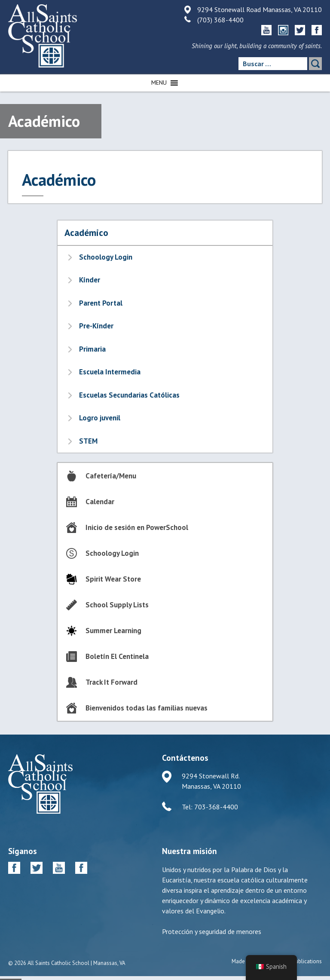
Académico (86, 233)
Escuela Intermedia (110, 372)
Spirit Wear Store (113, 579)
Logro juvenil (100, 418)
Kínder (90, 280)
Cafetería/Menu (111, 476)
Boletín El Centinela (117, 656)
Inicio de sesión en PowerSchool (137, 527)
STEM (88, 441)
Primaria (92, 349)
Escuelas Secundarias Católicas (129, 395)
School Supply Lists (117, 605)
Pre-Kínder (96, 326)
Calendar (100, 502)
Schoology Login (106, 257)
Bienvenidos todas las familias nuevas (147, 708)
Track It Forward (112, 682)
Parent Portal (101, 303)
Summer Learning (113, 631)
